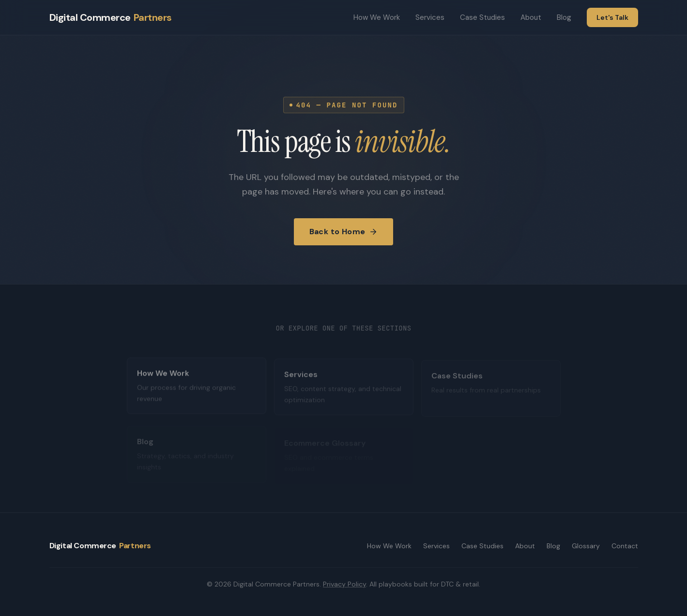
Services (430, 17)
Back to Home (344, 232)
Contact (625, 546)
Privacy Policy (344, 584)
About (531, 17)
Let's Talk (612, 17)
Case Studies (482, 17)
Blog (564, 17)
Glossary (586, 546)
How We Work (377, 17)
